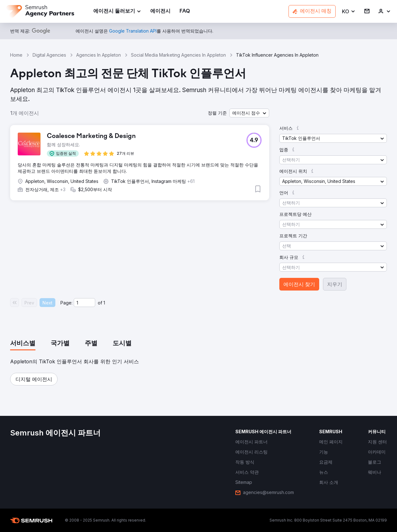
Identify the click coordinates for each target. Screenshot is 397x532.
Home (16, 55)
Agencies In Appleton (99, 55)
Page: (66, 303)
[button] (349, 12)
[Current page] (84, 303)
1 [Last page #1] (104, 303)
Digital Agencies (49, 55)
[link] (160, 12)
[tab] (23, 344)
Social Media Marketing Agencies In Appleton (178, 55)
